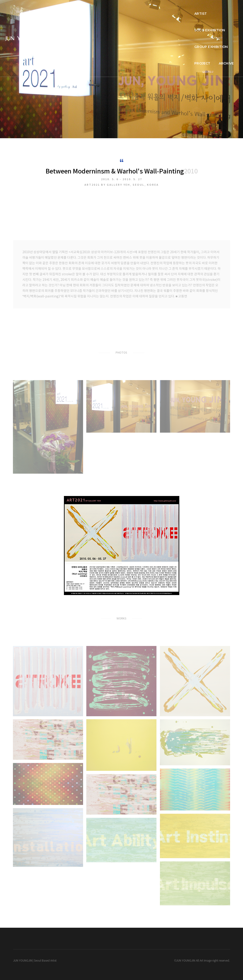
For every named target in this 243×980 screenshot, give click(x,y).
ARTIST (97, 8)
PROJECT (201, 8)
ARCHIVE (225, 8)
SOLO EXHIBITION (127, 8)
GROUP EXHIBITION (168, 8)
